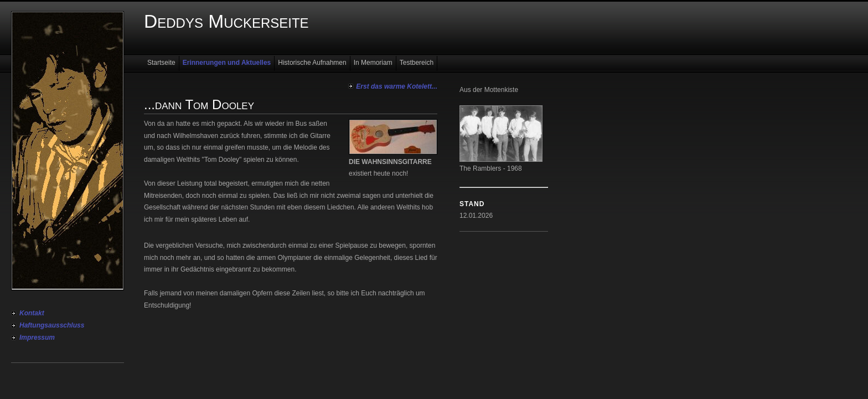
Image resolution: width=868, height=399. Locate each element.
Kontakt (32, 313)
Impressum (37, 337)
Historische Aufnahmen (312, 63)
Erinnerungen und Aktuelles (227, 63)
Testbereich (417, 63)
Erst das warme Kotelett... (397, 86)
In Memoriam (373, 63)
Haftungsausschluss (52, 325)
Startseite (161, 63)
